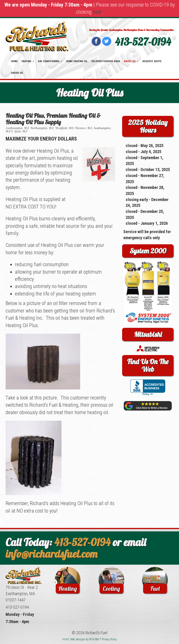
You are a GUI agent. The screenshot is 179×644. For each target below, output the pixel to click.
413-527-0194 (143, 42)
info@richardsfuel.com (52, 554)
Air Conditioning (50, 61)
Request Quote (152, 61)
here (97, 12)
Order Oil (17, 73)
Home (14, 61)
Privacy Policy (109, 639)
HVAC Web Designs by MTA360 (81, 639)
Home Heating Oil (77, 61)
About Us (131, 61)
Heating (28, 61)
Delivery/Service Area (106, 61)
